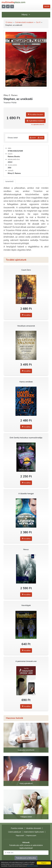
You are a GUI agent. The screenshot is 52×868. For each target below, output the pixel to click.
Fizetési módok (17, 828)
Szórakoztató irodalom (24, 22)
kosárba (26, 315)
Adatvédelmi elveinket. (33, 866)
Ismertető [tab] (9, 181)
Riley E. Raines (11, 95)
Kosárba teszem (35, 114)
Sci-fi (38, 22)
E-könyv (9, 22)
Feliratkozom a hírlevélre (26, 858)
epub (33, 138)
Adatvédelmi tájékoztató (34, 832)
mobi (41, 138)
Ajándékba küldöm (35, 121)
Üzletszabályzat (15, 832)
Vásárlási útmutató (33, 828)
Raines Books (14, 157)
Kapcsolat (20, 836)
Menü (26, 15)
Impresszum (31, 836)
